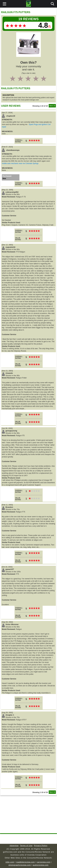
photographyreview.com (20, 865)
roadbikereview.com (25, 862)
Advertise (14, 846)
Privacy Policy (41, 846)
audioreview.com (41, 865)
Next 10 (52, 106)
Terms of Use (26, 846)
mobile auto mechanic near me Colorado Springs (20, 163)
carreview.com (43, 862)
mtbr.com (10, 862)
